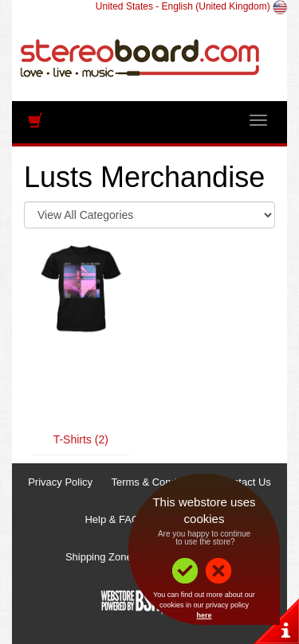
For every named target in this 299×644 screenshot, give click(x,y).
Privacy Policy (60, 482)
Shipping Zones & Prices (122, 557)
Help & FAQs (114, 519)
